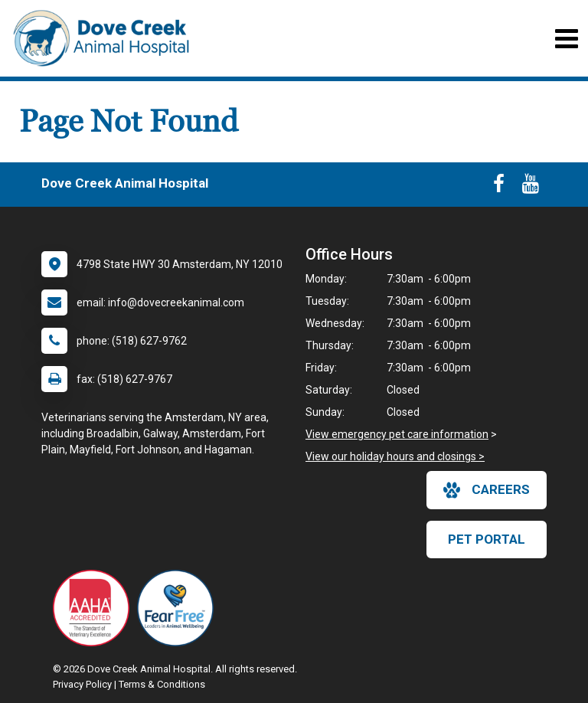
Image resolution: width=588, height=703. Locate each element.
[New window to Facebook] (499, 187)
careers (487, 490)
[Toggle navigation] (566, 39)
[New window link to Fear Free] (179, 608)
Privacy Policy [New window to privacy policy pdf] (82, 684)
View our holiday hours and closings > (395, 456)
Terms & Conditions (162, 684)
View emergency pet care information (397, 434)
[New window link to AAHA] (95, 608)
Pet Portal (487, 539)
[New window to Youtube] (531, 187)
